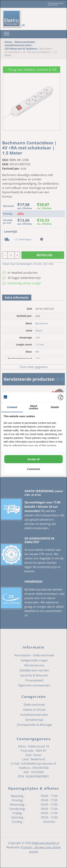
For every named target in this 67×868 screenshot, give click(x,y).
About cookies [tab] (33, 407)
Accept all (33, 459)
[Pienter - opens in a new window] (61, 397)
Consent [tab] (12, 407)
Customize (33, 469)
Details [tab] (55, 407)
